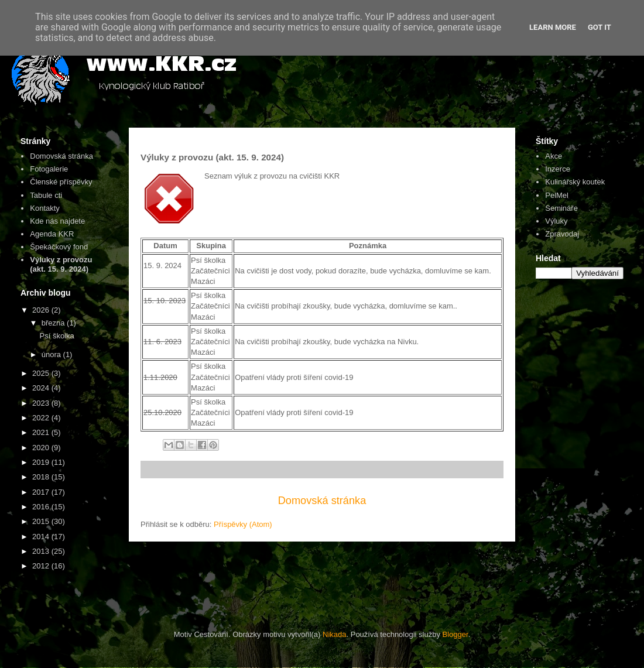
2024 (42, 388)
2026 (42, 310)
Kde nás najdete (57, 221)
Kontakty (45, 208)
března (54, 323)
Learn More (553, 27)
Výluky (556, 221)
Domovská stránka (322, 501)
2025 (42, 373)
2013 (42, 551)
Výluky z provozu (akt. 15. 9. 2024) (61, 264)
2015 (42, 521)
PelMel (557, 195)
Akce (554, 156)
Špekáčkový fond (59, 247)
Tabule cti (46, 195)
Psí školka (56, 336)
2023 (42, 403)
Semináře (561, 208)
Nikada (334, 634)
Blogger (455, 634)
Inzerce (558, 169)
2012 (42, 566)
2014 (42, 537)
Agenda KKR (52, 234)
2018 (42, 477)
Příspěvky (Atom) (243, 524)
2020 (42, 448)
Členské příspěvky (61, 182)
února (52, 354)
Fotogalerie (49, 169)
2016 (42, 507)
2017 (42, 492)
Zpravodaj (562, 234)
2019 (42, 462)
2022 (42, 418)
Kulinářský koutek (575, 182)
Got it (600, 27)
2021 (42, 432)
